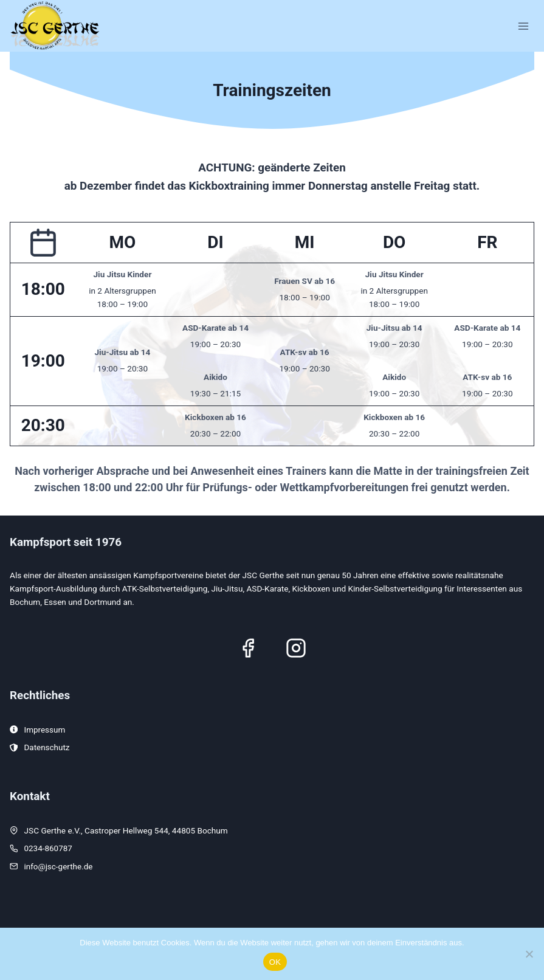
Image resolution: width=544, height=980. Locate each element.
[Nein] (529, 954)
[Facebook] (248, 647)
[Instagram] (296, 647)
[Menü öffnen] (523, 26)
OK (275, 962)
